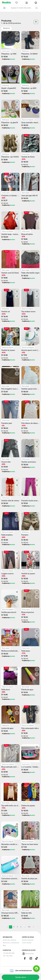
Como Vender (27, 943)
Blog (4, 946)
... (25, 927)
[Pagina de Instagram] (31, 958)
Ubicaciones (30, 954)
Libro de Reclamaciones (20, 971)
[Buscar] (37, 8)
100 (29, 927)
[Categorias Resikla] (4, 8)
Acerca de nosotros (9, 940)
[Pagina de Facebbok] (25, 958)
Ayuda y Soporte (28, 940)
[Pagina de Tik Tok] (37, 958)
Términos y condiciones (11, 943)
